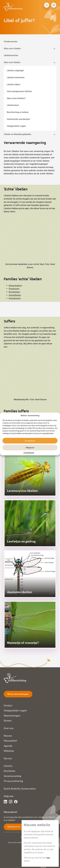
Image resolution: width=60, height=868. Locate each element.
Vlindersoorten (11, 42)
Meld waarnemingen (18, 694)
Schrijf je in (14, 827)
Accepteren (30, 441)
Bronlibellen (14, 292)
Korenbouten (15, 298)
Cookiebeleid (29, 453)
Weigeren (30, 448)
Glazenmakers (15, 286)
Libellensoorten (11, 55)
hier (48, 858)
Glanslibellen (15, 295)
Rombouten (14, 289)
